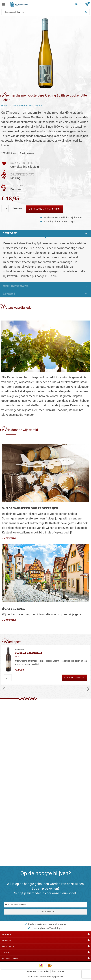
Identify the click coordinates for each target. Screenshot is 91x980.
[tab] (45, 233)
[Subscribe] (45, 912)
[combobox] (45, 12)
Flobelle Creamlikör (29, 653)
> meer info (9, 538)
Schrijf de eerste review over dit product (22, 105)
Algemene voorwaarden (38, 971)
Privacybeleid (58, 971)
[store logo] (18, 5)
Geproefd (10, 233)
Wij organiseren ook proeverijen (30, 508)
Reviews (9, 294)
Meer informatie (16, 286)
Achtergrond (14, 608)
